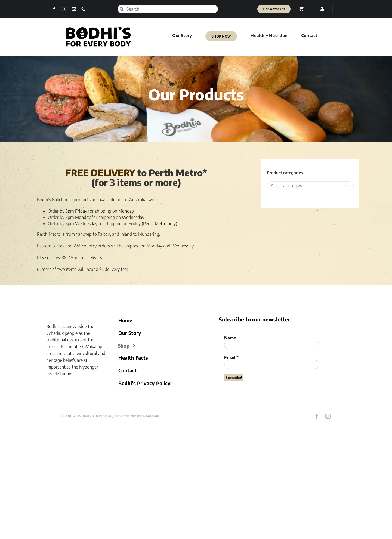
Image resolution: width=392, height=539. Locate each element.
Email (231, 357)
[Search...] (168, 9)
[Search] (122, 9)
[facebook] (54, 9)
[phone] (84, 9)
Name (230, 338)
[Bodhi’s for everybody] (98, 28)
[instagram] (64, 9)
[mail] (74, 9)
